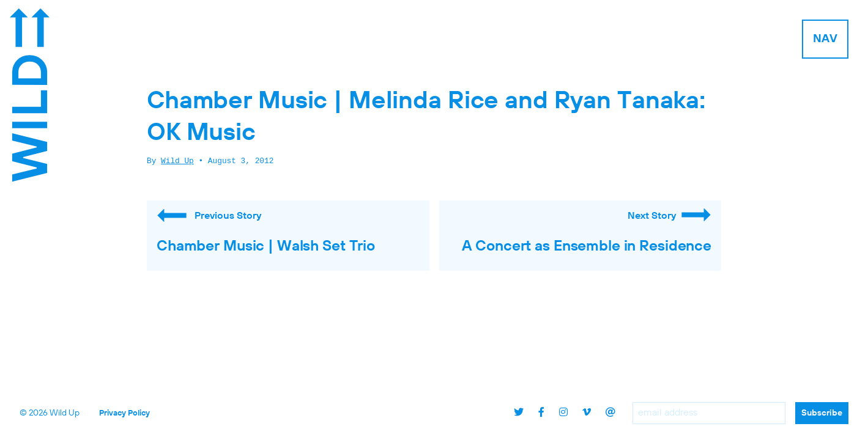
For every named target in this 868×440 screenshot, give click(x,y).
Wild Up (177, 161)
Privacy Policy (124, 413)
